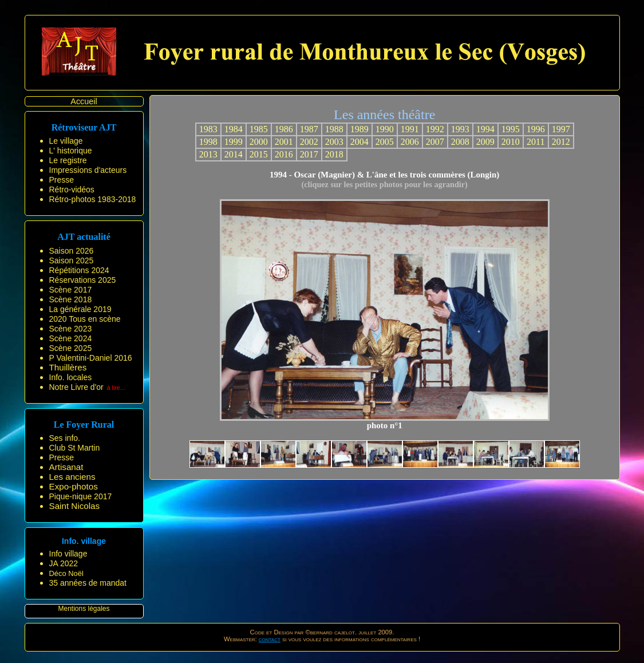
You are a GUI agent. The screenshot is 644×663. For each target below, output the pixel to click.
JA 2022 (64, 563)
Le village (66, 141)
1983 (208, 129)
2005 (385, 142)
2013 (208, 154)
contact (270, 639)
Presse (62, 180)
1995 (511, 129)
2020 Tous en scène (85, 319)
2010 (511, 142)
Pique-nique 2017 (81, 496)
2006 (410, 142)
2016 (284, 154)
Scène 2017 (71, 290)
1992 (435, 129)
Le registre (68, 160)
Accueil (84, 101)
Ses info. (65, 438)
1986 (284, 129)
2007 (435, 142)
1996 (536, 129)
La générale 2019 (80, 309)
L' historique (71, 151)
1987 (309, 129)
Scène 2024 (71, 338)
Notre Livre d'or (76, 387)
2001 (284, 142)
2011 (536, 142)
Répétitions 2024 (79, 270)
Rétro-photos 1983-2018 (93, 199)
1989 (359, 129)
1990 (385, 129)
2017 (309, 154)
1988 (334, 129)
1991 (410, 129)
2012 (561, 142)
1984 (234, 129)
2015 (259, 154)
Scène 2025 (71, 348)
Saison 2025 (72, 261)
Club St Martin (75, 448)
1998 (208, 142)
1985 (259, 129)
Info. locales (71, 377)
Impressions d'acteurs (88, 170)
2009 (485, 142)
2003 (334, 142)
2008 (460, 142)
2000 (259, 142)
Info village (68, 554)
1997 (561, 129)
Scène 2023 (71, 329)
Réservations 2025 (83, 280)
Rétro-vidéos (72, 190)
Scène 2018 (71, 299)
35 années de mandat (88, 583)
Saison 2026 (72, 251)
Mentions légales (84, 609)
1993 (460, 129)
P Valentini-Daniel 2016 (91, 358)
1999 (234, 142)
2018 (334, 154)
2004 (359, 142)
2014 (234, 154)
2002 (309, 142)
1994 (485, 129)
